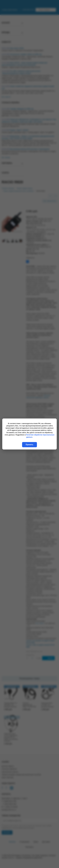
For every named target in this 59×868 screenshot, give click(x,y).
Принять (30, 445)
